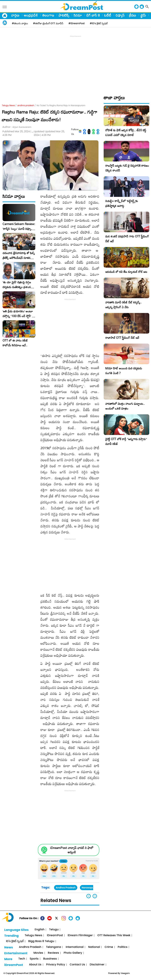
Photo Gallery (73, 953)
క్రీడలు (133, 15)
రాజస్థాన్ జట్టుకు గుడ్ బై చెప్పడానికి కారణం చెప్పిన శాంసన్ (127, 168)
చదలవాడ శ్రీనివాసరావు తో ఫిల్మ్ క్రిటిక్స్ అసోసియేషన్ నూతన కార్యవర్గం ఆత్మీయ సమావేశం (19, 255)
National (94, 947)
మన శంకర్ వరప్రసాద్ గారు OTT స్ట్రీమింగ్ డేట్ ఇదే (127, 239)
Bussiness (50, 959)
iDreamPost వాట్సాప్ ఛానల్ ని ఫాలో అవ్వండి (72, 850)
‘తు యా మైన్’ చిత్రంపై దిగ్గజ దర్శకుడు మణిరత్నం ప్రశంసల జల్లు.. (18, 285)
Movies (38, 953)
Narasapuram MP (92, 888)
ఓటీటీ (108, 15)
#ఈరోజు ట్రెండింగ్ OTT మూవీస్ (48, 23)
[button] (95, 896)
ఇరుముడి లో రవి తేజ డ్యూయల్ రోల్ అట (126, 272)
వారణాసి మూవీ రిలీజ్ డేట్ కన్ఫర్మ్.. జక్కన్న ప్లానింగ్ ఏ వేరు (124, 305)
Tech (22, 959)
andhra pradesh (26, 105)
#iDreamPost (77, 23)
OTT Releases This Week (114, 935)
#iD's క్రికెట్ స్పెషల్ (99, 23)
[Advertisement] (76, 62)
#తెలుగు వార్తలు (20, 23)
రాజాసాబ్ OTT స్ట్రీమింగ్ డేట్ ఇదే (122, 338)
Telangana (53, 947)
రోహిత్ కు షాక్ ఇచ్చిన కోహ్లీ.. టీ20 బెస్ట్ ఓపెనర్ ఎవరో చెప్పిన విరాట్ (126, 133)
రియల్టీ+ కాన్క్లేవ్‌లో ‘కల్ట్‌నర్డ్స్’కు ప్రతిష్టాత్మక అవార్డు (122, 203)
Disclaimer (97, 965)
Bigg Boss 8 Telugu (41, 941)
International (75, 947)
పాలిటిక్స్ (64, 15)
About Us (35, 965)
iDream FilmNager (80, 935)
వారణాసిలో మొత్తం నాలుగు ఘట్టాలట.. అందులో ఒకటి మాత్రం (125, 406)
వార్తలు (15, 15)
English (40, 930)
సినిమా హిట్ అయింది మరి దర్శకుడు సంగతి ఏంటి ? (124, 371)
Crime (109, 947)
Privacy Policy (56, 965)
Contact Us (77, 965)
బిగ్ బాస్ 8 (93, 15)
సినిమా (78, 15)
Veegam (125, 973)
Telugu (54, 930)
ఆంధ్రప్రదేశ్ (31, 15)
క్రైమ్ (143, 15)
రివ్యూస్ (120, 15)
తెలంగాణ (48, 15)
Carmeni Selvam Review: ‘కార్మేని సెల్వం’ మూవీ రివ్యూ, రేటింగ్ (19, 226)
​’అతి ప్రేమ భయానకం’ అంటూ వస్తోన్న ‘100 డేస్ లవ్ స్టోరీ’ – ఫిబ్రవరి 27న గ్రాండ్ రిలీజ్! (18, 314)
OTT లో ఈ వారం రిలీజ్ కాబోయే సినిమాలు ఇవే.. (15, 343)
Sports (34, 959)
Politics (123, 947)
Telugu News (8, 105)
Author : (17, 127)
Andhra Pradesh (66, 888)
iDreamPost (55, 935)
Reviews (53, 953)
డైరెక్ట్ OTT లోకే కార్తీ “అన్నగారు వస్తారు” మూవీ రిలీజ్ (126, 441)
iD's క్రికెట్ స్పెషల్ (15, 941)
